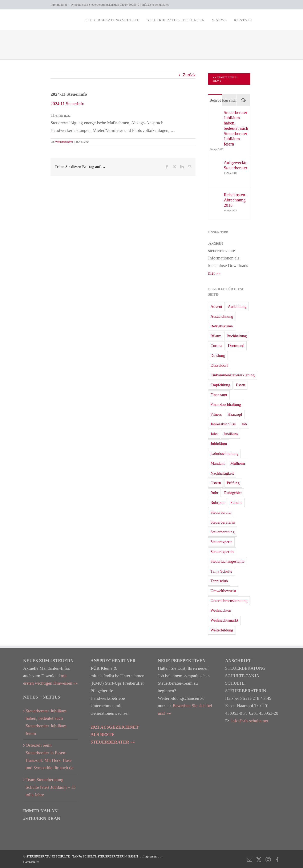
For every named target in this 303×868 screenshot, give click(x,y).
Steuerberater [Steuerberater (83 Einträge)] (221, 512)
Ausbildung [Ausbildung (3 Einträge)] (237, 306)
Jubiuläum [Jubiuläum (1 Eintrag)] (219, 444)
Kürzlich (229, 100)
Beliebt (215, 100)
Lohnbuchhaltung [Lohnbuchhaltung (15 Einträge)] (224, 453)
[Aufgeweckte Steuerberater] (215, 164)
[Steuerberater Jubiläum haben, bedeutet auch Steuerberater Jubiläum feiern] (215, 114)
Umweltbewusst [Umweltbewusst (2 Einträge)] (223, 591)
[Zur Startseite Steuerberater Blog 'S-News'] (229, 79)
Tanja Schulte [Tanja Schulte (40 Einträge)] (221, 571)
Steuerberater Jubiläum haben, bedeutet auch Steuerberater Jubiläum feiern (236, 128)
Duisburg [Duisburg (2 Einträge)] (218, 355)
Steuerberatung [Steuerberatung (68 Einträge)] (222, 532)
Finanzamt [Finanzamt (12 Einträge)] (219, 395)
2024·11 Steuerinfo (67, 104)
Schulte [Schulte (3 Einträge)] (236, 502)
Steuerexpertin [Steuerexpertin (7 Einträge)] (222, 552)
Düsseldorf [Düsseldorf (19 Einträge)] (219, 365)
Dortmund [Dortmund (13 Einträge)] (236, 346)
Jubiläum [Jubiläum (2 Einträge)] (231, 434)
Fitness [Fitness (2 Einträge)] (216, 414)
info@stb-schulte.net (155, 5)
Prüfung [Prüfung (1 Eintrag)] (233, 483)
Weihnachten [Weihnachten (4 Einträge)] (221, 610)
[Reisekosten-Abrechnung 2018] (215, 196)
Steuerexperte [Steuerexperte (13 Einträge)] (221, 542)
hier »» (214, 273)
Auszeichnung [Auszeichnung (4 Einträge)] (222, 316)
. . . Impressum (148, 856)
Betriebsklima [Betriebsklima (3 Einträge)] (222, 326)
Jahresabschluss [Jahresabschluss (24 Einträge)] (223, 424)
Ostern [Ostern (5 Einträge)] (216, 483)
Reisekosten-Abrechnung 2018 (235, 200)
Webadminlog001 (64, 142)
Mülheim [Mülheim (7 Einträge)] (238, 463)
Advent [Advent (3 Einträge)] (216, 306)
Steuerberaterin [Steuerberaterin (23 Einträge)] (223, 522)
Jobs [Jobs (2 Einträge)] (214, 434)
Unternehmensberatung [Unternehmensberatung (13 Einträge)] (229, 601)
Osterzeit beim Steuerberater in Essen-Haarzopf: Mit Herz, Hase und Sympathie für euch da (49, 756)
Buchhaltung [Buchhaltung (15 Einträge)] (237, 336)
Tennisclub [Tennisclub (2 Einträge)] (219, 581)
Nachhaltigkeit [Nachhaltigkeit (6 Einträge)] (222, 473)
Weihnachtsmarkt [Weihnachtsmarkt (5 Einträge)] (224, 620)
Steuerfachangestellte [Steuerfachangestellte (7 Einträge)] (227, 561)
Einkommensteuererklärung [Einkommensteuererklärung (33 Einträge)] (233, 375)
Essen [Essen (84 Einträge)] (241, 385)
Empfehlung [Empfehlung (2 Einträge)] (220, 385)
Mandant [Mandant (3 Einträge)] (217, 463)
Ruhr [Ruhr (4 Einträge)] (214, 493)
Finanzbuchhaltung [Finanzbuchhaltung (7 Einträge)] (226, 404)
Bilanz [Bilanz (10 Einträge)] (216, 336)
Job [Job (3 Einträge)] (244, 424)
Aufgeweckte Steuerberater (235, 165)
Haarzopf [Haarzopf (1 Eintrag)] (235, 414)
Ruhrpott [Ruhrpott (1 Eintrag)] (217, 502)
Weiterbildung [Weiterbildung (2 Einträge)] (222, 630)
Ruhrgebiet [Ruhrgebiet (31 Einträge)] (233, 493)
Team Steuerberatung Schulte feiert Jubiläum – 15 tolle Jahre (51, 787)
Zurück (189, 75)
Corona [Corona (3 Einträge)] (216, 346)
